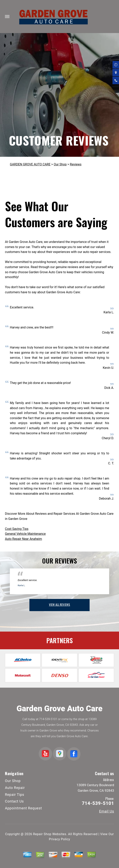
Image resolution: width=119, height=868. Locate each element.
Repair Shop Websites (50, 834)
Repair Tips (15, 795)
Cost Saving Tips (17, 529)
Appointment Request (23, 808)
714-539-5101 (48, 719)
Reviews (76, 164)
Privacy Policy (59, 839)
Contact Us (14, 801)
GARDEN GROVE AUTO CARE (30, 164)
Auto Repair (15, 788)
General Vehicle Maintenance (25, 534)
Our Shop (60, 164)
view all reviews (59, 604)
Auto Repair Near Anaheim (23, 539)
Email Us (107, 811)
